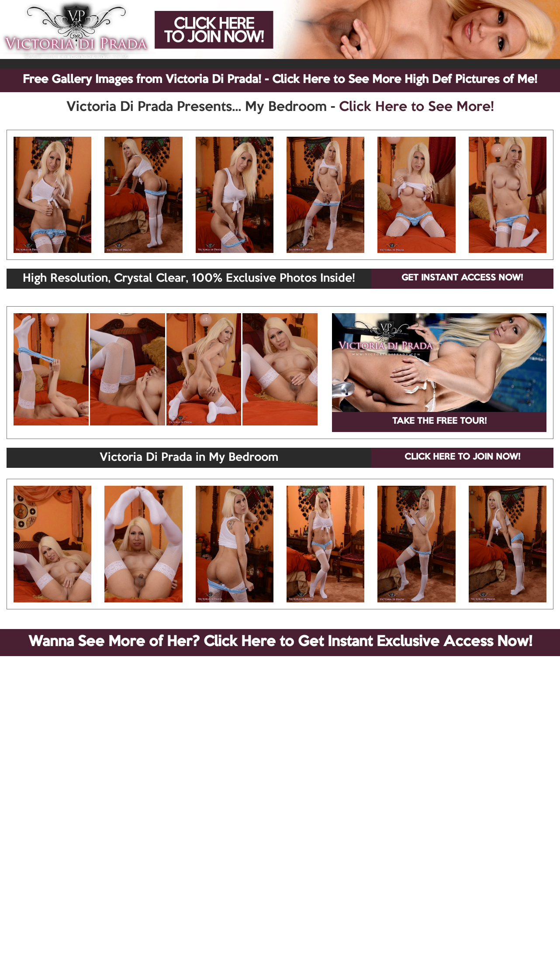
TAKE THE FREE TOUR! (439, 422)
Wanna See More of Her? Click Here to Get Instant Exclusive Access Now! (280, 642)
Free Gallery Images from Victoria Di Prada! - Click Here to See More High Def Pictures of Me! (280, 80)
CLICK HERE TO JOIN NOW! (462, 457)
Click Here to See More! (417, 107)
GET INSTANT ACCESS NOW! (462, 278)
